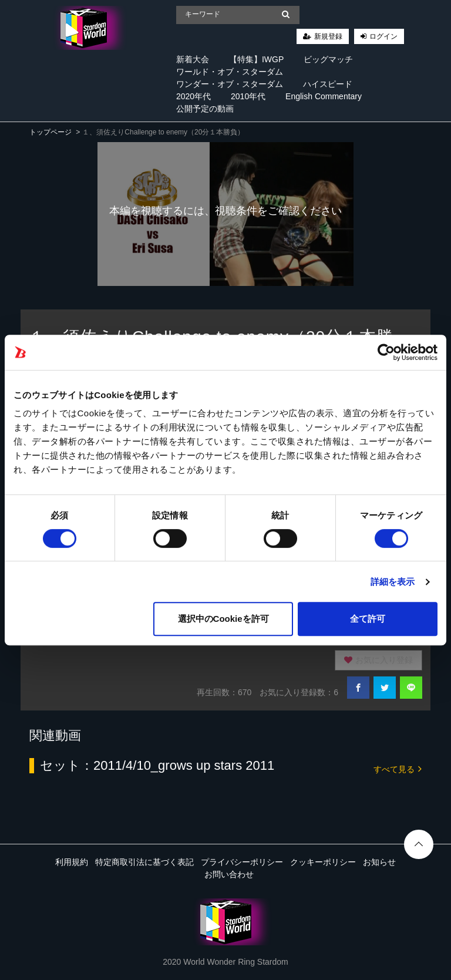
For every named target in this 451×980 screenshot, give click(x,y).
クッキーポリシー (323, 862)
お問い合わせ (229, 874)
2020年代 (193, 96)
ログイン (383, 36)
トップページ (51, 132)
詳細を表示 (393, 582)
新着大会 (193, 59)
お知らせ (379, 862)
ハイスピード (328, 84)
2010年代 (248, 96)
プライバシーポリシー (242, 862)
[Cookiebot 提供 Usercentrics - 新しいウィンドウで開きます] (386, 352)
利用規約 (72, 862)
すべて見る (398, 768)
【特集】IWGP (256, 59)
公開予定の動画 (205, 109)
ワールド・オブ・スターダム (230, 72)
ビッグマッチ (328, 59)
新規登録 (328, 36)
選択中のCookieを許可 (223, 619)
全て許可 (368, 619)
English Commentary (324, 96)
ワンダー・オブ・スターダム (230, 84)
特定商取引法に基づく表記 (144, 862)
